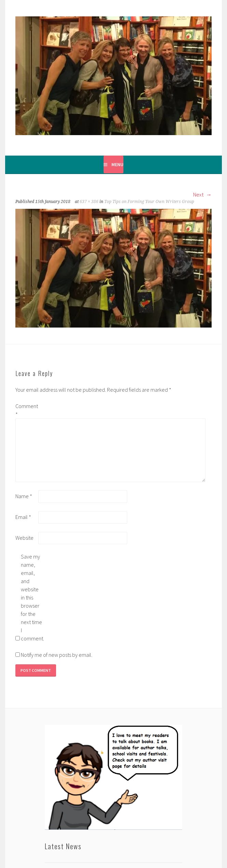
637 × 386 (89, 202)
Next (202, 194)
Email (23, 517)
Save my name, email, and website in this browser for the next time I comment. (32, 597)
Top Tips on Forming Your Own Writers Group (149, 202)
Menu (117, 164)
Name (24, 496)
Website (24, 538)
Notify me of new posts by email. (57, 655)
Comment (26, 410)
